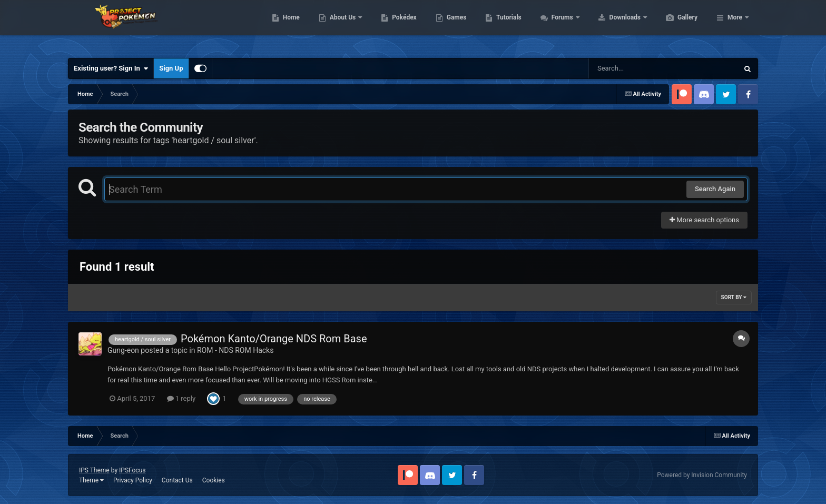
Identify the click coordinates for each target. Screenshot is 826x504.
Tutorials (558, 26)
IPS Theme (94, 470)
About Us (393, 26)
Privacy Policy (133, 480)
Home (341, 26)
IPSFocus (132, 470)
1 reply (181, 398)
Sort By (734, 297)
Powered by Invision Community (702, 475)
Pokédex (454, 26)
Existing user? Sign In (111, 68)
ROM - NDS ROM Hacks (235, 350)
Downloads (676, 26)
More (735, 26)
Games (507, 26)
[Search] (637, 68)
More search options (704, 220)
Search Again (715, 189)
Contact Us (177, 480)
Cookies (214, 480)
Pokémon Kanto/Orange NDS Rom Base (274, 339)
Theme (91, 480)
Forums (613, 26)
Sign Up (171, 68)
